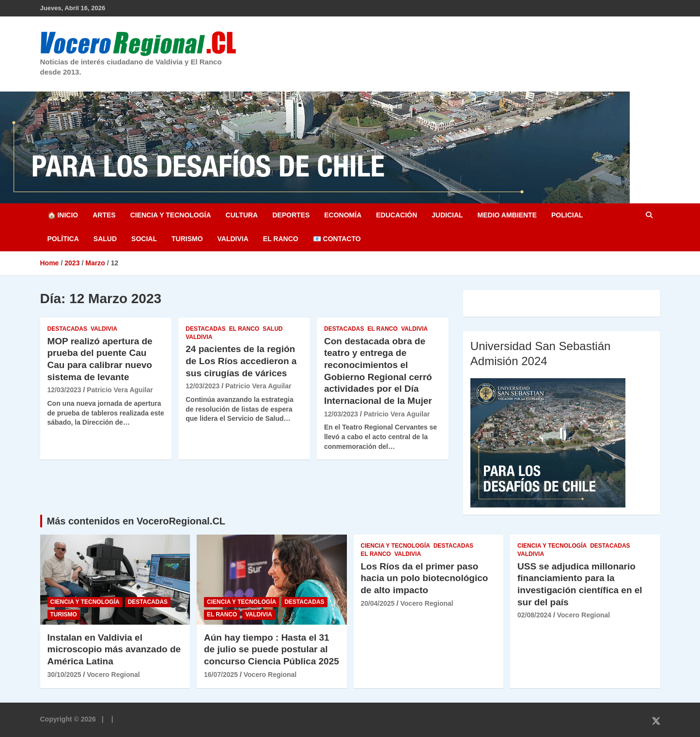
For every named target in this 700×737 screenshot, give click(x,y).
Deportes (291, 215)
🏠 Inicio (63, 215)
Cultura (242, 215)
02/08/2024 (534, 615)
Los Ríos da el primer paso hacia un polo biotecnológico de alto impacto (425, 578)
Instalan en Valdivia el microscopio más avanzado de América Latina (114, 649)
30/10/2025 (64, 675)
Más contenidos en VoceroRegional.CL (136, 521)
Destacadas (67, 329)
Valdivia (233, 239)
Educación (397, 215)
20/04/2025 (378, 603)
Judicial (447, 215)
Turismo (187, 239)
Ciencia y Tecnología (171, 215)
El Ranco (281, 239)
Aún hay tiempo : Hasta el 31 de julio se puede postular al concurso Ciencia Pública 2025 (272, 649)
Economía (343, 215)
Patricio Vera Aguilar (120, 390)
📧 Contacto (337, 239)
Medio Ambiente (507, 215)
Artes (104, 215)
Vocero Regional (113, 675)
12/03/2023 (64, 390)
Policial (567, 215)
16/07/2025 (221, 675)
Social (144, 239)
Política (63, 239)
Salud (105, 239)
